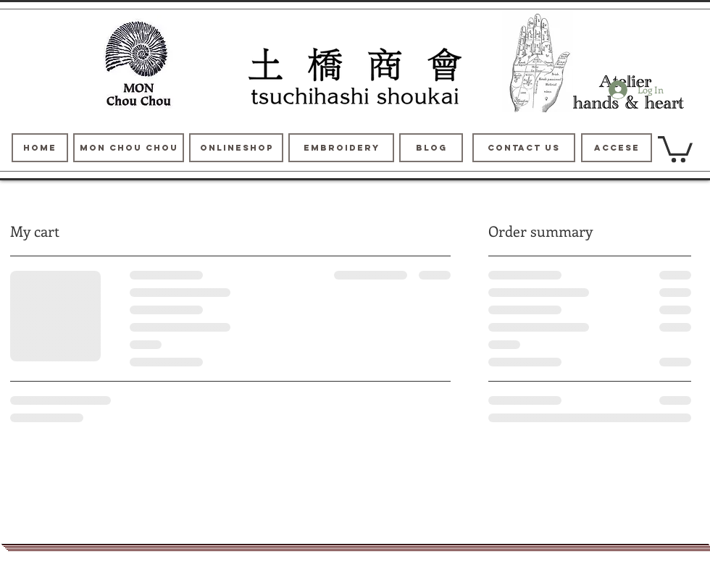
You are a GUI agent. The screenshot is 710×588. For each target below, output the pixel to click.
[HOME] (40, 148)
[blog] (431, 148)
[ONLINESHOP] (236, 148)
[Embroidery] (341, 148)
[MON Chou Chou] (129, 148)
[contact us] (524, 148)
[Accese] (617, 148)
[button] (675, 148)
